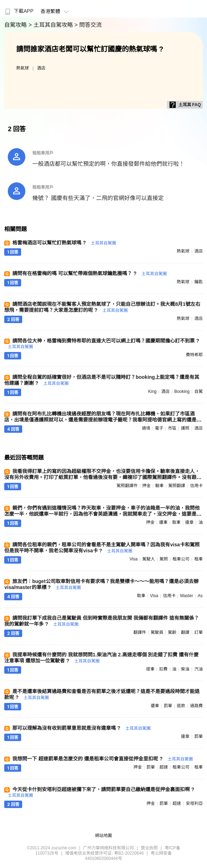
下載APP (18, 11)
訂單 (199, 632)
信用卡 (196, 486)
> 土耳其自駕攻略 (51, 25)
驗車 (159, 486)
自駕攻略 (16, 25)
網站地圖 (103, 836)
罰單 (168, 706)
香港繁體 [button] (55, 11)
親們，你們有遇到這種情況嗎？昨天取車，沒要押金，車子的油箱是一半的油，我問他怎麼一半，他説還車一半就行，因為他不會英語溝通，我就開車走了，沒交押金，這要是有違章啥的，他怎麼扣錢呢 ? (103, 514)
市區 (172, 428)
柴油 (185, 669)
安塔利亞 (194, 803)
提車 (150, 669)
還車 (163, 522)
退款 (181, 706)
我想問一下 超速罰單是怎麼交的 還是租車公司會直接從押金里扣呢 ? (102, 759)
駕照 (164, 559)
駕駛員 (157, 632)
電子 (159, 428)
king (152, 391)
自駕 (199, 391)
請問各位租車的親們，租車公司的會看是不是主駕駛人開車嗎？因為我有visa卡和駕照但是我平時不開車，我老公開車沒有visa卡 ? (102, 548)
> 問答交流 (88, 25)
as (200, 596)
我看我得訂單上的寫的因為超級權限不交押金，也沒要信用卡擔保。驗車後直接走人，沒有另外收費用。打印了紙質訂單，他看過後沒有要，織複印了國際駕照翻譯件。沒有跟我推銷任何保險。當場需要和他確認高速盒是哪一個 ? (103, 477)
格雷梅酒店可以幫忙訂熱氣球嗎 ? (64, 243)
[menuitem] (18, 9)
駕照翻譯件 (127, 486)
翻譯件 (140, 632)
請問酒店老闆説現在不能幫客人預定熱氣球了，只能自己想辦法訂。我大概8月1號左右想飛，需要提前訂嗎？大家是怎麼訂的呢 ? (102, 307)
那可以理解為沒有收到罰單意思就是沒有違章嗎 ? (81, 728)
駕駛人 (149, 559)
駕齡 (172, 632)
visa (134, 559)
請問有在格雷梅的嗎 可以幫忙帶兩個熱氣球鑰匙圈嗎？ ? (89, 273)
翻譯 (185, 632)
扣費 (163, 669)
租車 (199, 559)
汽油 (199, 669)
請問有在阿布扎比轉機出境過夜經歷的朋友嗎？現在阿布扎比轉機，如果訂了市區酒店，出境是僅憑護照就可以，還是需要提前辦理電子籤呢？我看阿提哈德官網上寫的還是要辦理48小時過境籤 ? (103, 420)
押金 (146, 486)
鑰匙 (199, 282)
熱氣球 (23, 68)
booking (182, 391)
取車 (176, 522)
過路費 (196, 706)
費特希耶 (194, 355)
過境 (146, 428)
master (187, 596)
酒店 (41, 68)
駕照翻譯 (177, 486)
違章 (189, 522)
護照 (185, 428)
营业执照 (149, 848)
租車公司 (181, 559)
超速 (164, 767)
